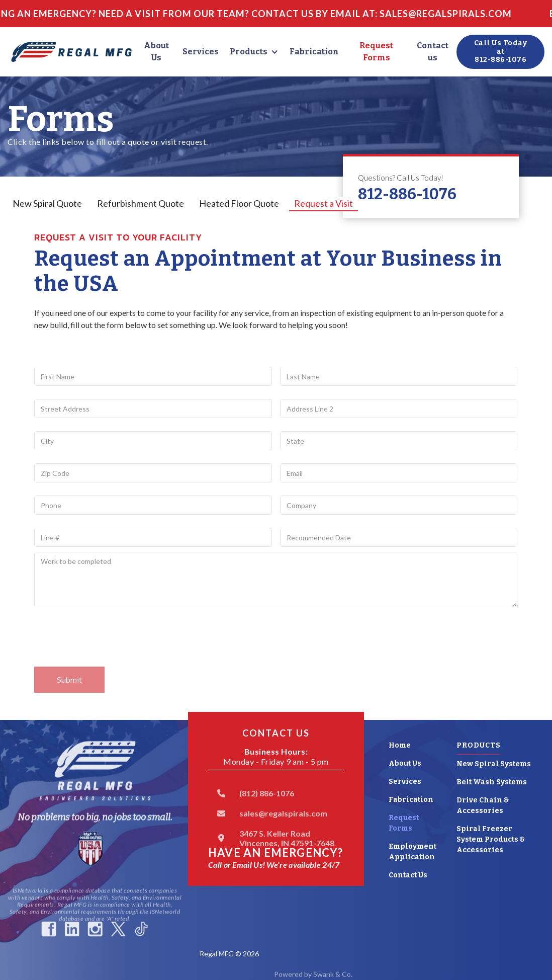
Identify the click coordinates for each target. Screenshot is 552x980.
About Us (156, 52)
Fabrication (314, 52)
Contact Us (408, 875)
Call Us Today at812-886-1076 (501, 52)
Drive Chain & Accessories (483, 805)
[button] (254, 52)
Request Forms (376, 52)
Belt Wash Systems (492, 782)
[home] (71, 52)
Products (249, 52)
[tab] (47, 204)
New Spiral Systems (494, 764)
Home (400, 745)
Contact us (433, 52)
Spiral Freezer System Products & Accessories (491, 839)
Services (201, 52)
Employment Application (412, 852)
